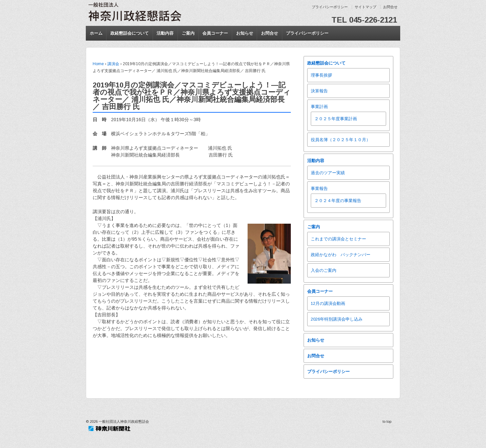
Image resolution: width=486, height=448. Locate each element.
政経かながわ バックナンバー (341, 255)
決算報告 (319, 91)
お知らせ (245, 33)
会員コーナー (215, 33)
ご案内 (188, 33)
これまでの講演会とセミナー (338, 239)
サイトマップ (365, 7)
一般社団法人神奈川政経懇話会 (123, 421)
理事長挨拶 (321, 75)
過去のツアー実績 (328, 173)
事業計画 (319, 107)
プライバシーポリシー (330, 7)
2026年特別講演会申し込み (337, 319)
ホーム (96, 33)
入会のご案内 (324, 270)
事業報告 (319, 188)
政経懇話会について (130, 33)
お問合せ (390, 7)
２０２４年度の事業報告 (338, 201)
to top (387, 421)
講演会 (113, 64)
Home (98, 64)
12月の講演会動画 (328, 303)
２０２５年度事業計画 (336, 119)
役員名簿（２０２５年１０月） (341, 140)
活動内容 (165, 33)
